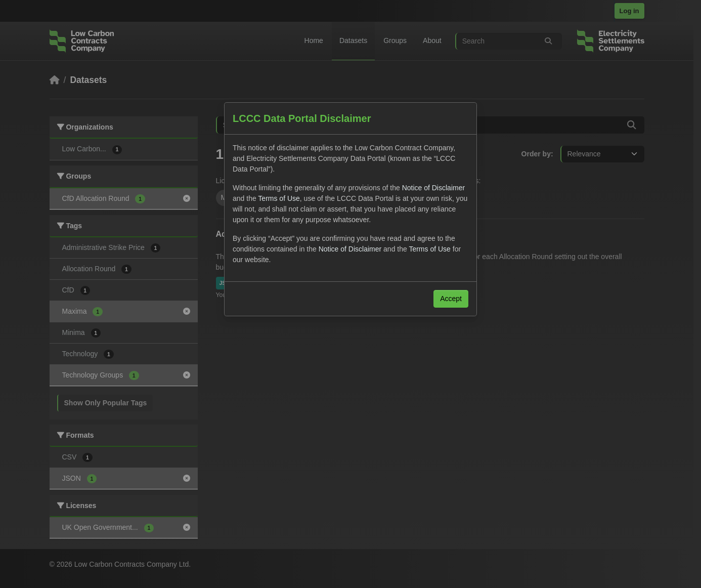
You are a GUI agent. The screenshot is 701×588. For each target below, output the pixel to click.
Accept (451, 299)
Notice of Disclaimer (433, 188)
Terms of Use (279, 198)
